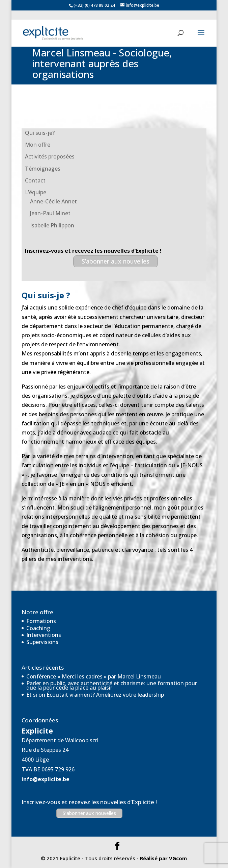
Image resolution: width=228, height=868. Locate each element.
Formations (41, 621)
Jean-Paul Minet (50, 213)
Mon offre (38, 145)
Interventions (44, 635)
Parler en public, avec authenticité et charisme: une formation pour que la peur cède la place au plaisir (112, 685)
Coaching (38, 628)
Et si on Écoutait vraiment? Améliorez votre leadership (95, 695)
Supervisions (42, 642)
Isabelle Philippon (52, 225)
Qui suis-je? (40, 133)
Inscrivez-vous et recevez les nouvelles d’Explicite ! (89, 802)
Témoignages (43, 169)
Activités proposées (50, 156)
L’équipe (36, 192)
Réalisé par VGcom (163, 858)
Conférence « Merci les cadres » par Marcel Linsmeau (94, 676)
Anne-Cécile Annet (53, 201)
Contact (35, 180)
